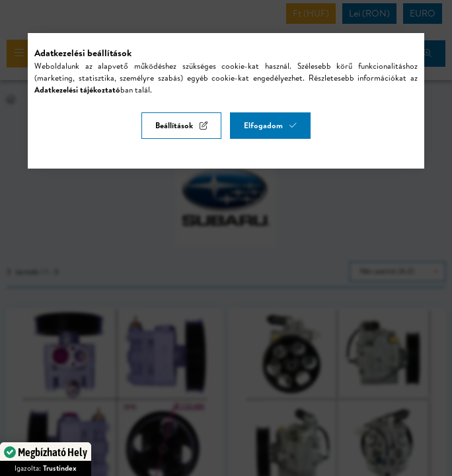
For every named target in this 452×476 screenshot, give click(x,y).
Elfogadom (263, 125)
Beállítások (174, 125)
